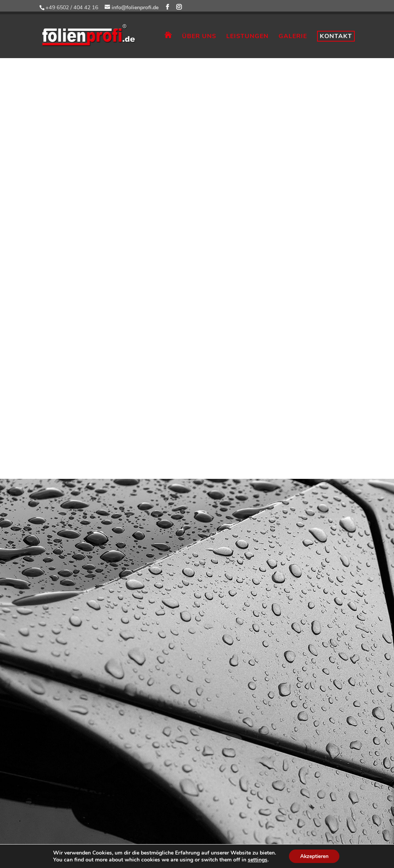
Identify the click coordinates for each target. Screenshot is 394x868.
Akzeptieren (314, 856)
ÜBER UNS (199, 37)
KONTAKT (336, 36)
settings (256, 860)
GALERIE (293, 37)
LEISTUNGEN (247, 37)
